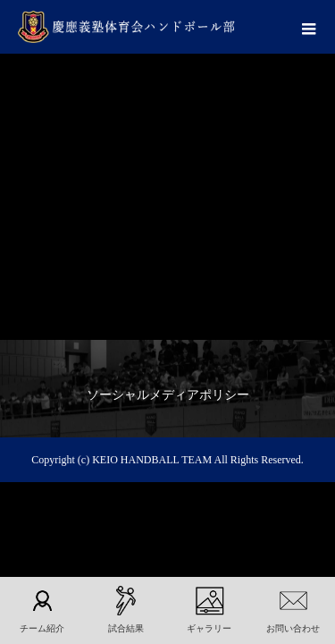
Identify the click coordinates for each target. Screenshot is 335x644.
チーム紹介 (42, 628)
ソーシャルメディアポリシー (168, 395)
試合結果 (126, 628)
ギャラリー (209, 628)
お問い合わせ (293, 628)
